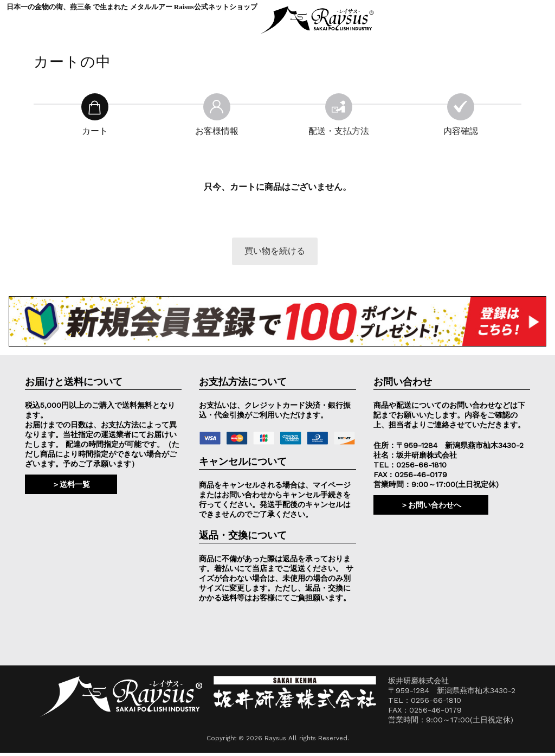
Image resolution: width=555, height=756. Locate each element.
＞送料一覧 (71, 487)
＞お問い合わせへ (431, 508)
